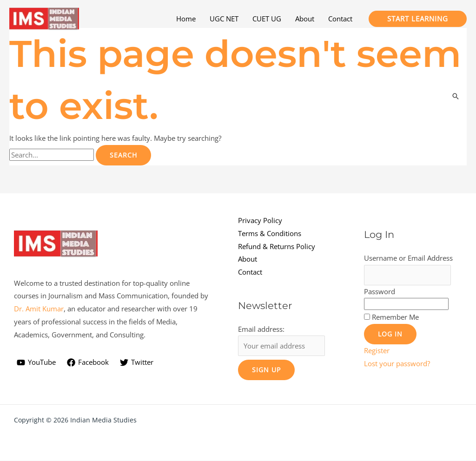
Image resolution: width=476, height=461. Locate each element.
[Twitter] (137, 362)
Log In (390, 334)
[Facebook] (88, 362)
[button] (418, 19)
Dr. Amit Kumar (39, 309)
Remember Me (395, 317)
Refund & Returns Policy (277, 246)
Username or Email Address (408, 258)
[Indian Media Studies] (44, 18)
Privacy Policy (260, 220)
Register (377, 351)
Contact (250, 272)
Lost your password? (397, 364)
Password (380, 291)
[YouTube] (36, 362)
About (248, 259)
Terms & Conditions (270, 233)
